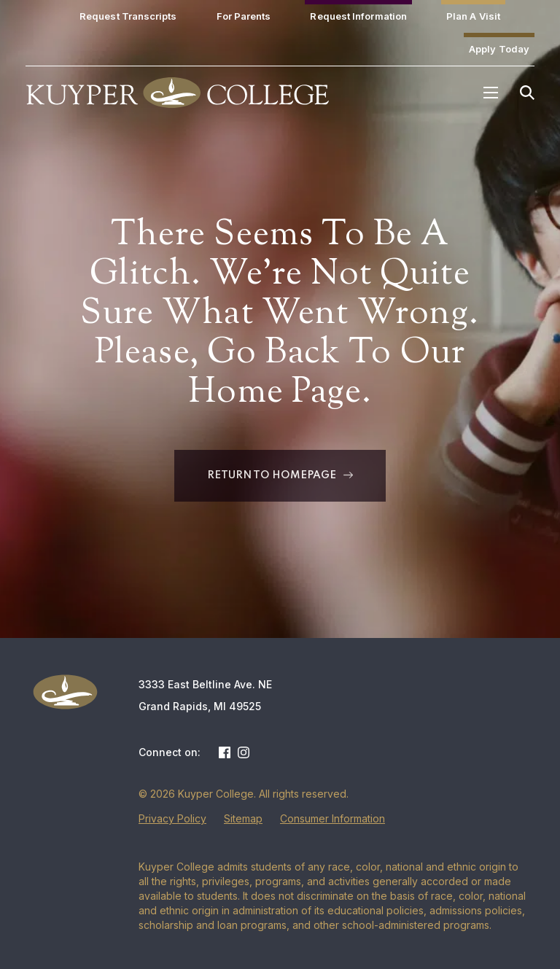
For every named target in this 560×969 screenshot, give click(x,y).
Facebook (225, 752)
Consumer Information (332, 818)
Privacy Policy (172, 818)
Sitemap (243, 818)
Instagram (244, 752)
